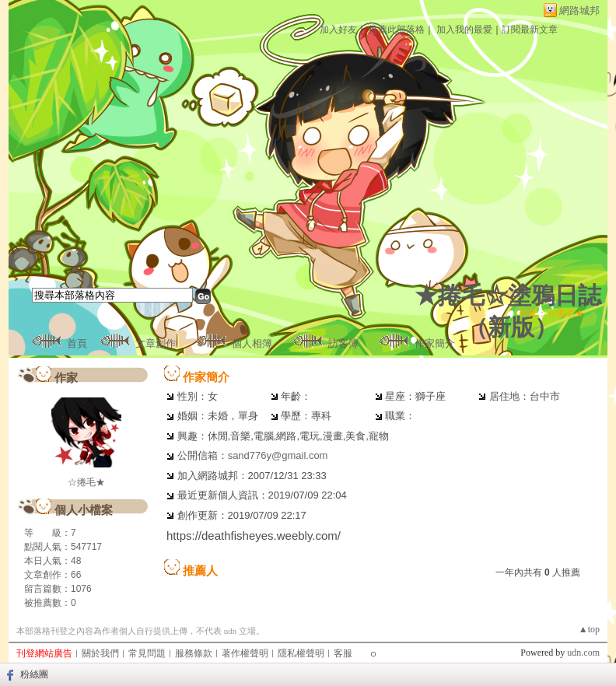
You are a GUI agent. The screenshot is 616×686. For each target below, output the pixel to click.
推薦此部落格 (397, 30)
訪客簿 (343, 343)
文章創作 (156, 343)
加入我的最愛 (464, 30)
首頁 (77, 343)
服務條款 (194, 653)
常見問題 (147, 653)
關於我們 (100, 653)
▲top (589, 629)
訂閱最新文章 (530, 30)
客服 (343, 653)
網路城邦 (579, 10)
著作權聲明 (245, 653)
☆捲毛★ (86, 482)
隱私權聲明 (301, 653)
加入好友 (338, 30)
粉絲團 (34, 674)
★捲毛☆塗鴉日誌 (508, 295)
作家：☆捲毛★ (551, 313)
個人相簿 (252, 343)
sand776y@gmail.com (278, 455)
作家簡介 (435, 343)
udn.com (583, 653)
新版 (511, 327)
